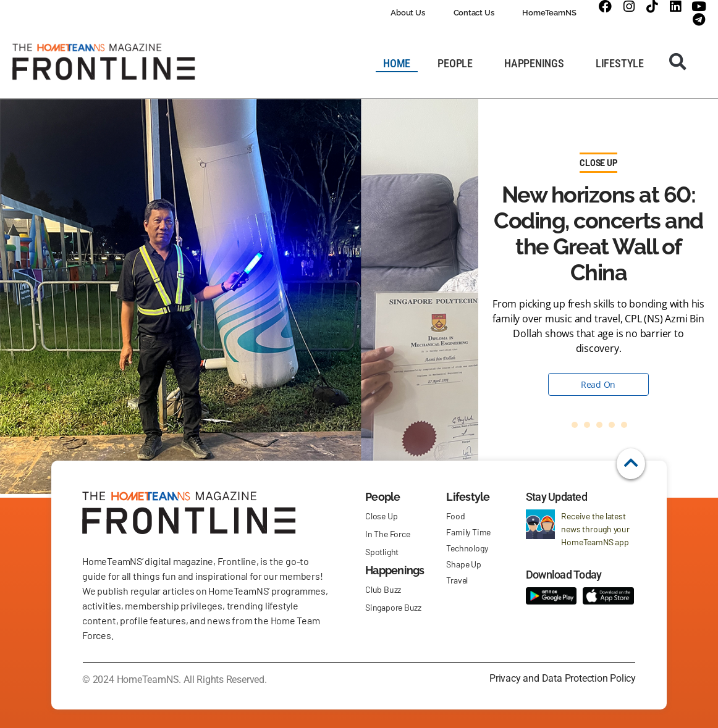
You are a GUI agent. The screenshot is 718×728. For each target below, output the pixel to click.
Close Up (598, 163)
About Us (408, 13)
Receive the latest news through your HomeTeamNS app (595, 529)
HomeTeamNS (549, 13)
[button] (678, 62)
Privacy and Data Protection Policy (563, 678)
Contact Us (474, 13)
